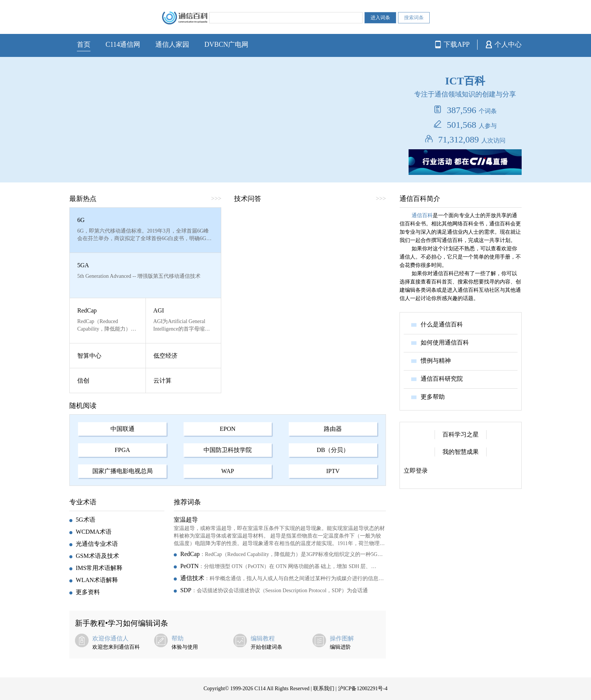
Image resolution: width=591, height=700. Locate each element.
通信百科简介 (420, 199)
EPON (228, 429)
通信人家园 (172, 44)
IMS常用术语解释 (99, 568)
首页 (84, 44)
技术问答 (248, 199)
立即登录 (416, 471)
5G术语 (86, 520)
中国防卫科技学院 (228, 450)
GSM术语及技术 (97, 556)
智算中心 (89, 356)
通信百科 (422, 215)
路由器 (333, 429)
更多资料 (88, 592)
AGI (159, 310)
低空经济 (165, 356)
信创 (83, 381)
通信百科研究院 (442, 379)
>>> (216, 198)
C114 (260, 689)
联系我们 (324, 689)
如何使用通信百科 (445, 342)
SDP (186, 590)
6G (81, 220)
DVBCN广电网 (226, 44)
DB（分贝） (333, 450)
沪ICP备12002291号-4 (363, 689)
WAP (228, 471)
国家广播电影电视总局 (122, 471)
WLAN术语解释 (97, 580)
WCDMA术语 (94, 532)
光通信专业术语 (97, 544)
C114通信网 (123, 44)
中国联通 (122, 429)
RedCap (87, 310)
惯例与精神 (436, 361)
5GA (83, 265)
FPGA (122, 450)
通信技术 (192, 578)
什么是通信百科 (442, 324)
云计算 (162, 381)
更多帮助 (433, 397)
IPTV (333, 471)
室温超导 (186, 520)
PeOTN (189, 566)
